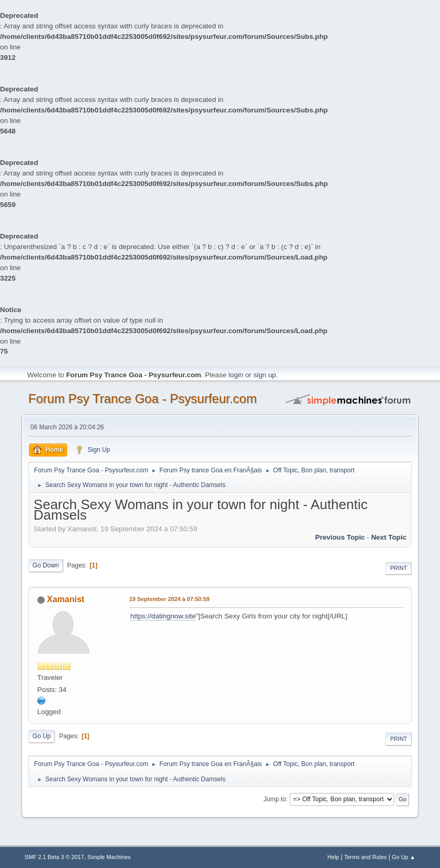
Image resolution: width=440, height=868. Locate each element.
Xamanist (65, 599)
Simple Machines (109, 857)
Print (398, 568)
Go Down (46, 565)
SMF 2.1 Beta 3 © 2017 (54, 857)
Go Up (42, 736)
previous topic (340, 537)
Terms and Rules (366, 857)
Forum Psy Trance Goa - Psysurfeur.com (143, 399)
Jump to (275, 799)
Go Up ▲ (403, 857)
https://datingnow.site (163, 616)
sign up (265, 375)
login (236, 375)
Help (333, 857)
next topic (389, 537)
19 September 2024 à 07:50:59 (170, 599)
